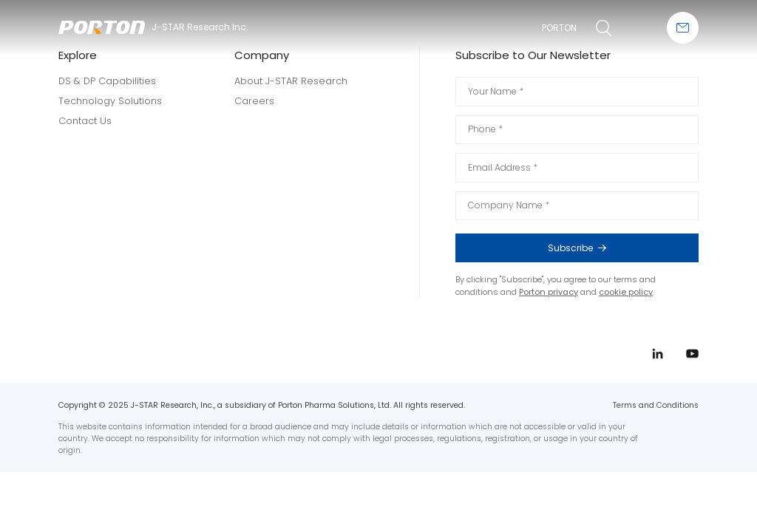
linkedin (711, 258)
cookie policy (626, 292)
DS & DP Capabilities (107, 81)
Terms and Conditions (656, 405)
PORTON (559, 28)
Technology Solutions (110, 101)
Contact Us (85, 121)
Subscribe (614, 248)
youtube (711, 285)
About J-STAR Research (291, 81)
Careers (254, 101)
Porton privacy (549, 292)
